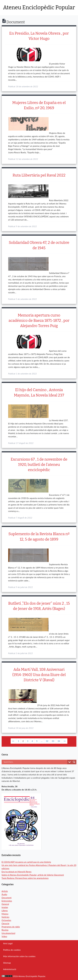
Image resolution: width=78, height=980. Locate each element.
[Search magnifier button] (74, 762)
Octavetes (6, 920)
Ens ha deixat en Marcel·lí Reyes (17, 872)
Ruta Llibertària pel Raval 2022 (39, 175)
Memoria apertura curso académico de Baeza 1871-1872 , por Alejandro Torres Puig (39, 320)
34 (59, 741)
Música (5, 914)
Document (7, 898)
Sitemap (7, 963)
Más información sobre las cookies (19, 956)
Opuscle (5, 923)
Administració (10, 969)
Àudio (4, 894)
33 (53, 741)
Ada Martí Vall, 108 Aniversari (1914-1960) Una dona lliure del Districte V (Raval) (39, 675)
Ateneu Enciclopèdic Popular (39, 8)
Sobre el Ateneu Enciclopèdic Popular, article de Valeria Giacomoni (33, 875)
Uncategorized (8, 933)
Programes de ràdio (11, 927)
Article (5, 891)
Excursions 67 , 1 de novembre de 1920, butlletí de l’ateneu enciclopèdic (39, 465)
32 (47, 741)
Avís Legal (8, 943)
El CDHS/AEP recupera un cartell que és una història (26, 862)
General (5, 904)
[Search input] (31, 762)
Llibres (5, 910)
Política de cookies (12, 950)
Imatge (5, 907)
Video (4, 936)
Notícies (6, 917)
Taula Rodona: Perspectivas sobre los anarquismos (25, 878)
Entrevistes (7, 901)
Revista (5, 930)
